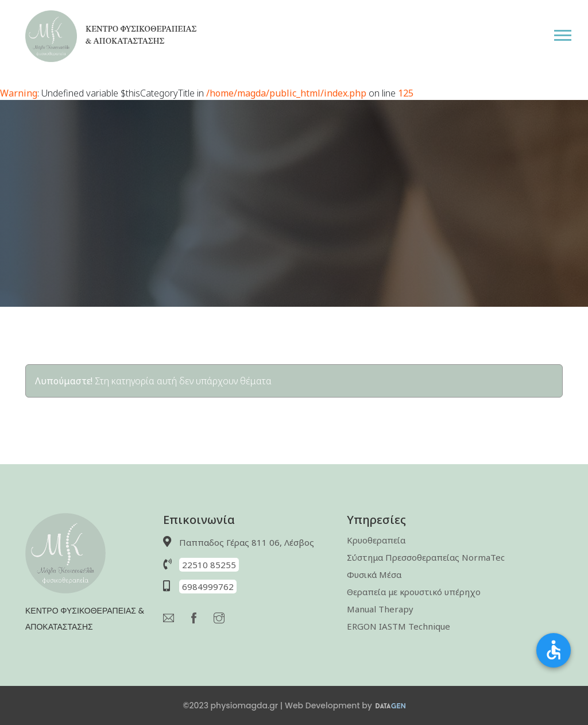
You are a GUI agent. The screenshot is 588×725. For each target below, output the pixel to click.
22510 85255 (209, 565)
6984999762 (208, 587)
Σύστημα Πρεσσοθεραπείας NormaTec (426, 557)
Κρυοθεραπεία (376, 540)
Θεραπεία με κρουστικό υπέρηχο (414, 592)
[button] (570, 33)
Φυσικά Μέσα (374, 574)
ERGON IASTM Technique (399, 626)
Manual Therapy (380, 609)
